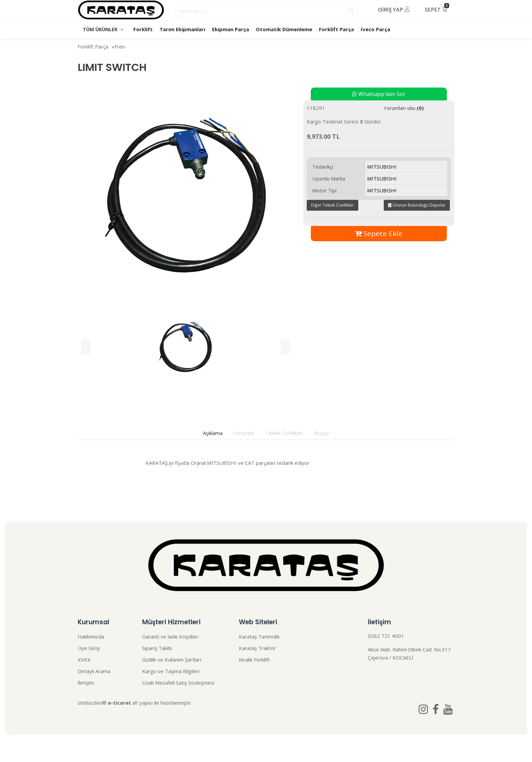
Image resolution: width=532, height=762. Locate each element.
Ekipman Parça (231, 29)
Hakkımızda (91, 636)
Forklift (143, 29)
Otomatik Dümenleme (284, 29)
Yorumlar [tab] (244, 433)
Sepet (437, 8)
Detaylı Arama (94, 671)
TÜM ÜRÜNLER (103, 29)
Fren (120, 46)
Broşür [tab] (322, 433)
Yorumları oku (404, 108)
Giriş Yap (394, 10)
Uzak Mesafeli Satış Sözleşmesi (178, 683)
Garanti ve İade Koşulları (170, 636)
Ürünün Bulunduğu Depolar (417, 205)
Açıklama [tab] (213, 433)
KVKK (84, 660)
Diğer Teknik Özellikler (332, 205)
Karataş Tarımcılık (259, 636)
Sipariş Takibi (157, 648)
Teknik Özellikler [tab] (284, 433)
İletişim (86, 683)
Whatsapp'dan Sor (379, 94)
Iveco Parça (375, 29)
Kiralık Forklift (254, 660)
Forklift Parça (336, 29)
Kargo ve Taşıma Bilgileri (171, 671)
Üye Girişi (89, 648)
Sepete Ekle (379, 233)
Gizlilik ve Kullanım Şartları (172, 660)
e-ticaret (119, 703)
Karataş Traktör (257, 648)
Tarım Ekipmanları (182, 29)
